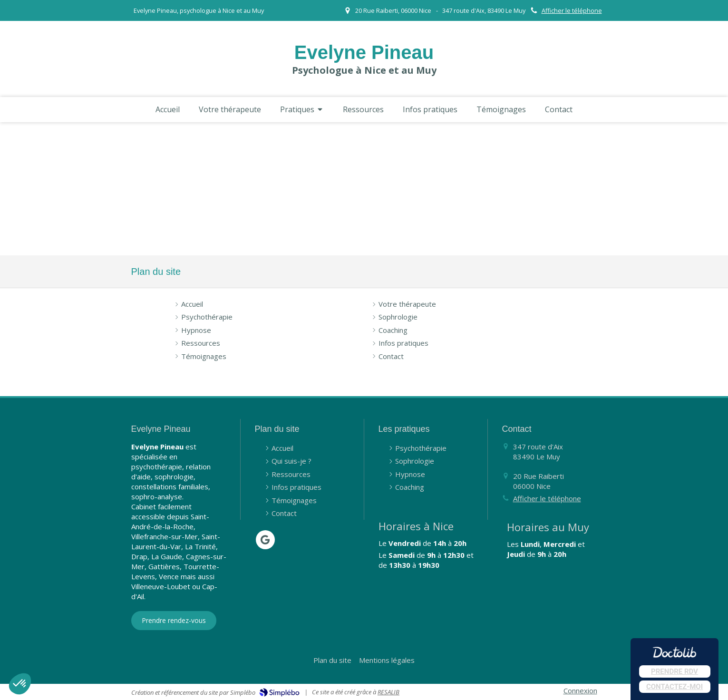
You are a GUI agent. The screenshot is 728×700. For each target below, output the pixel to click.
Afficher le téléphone (572, 10)
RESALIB (388, 692)
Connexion (580, 690)
